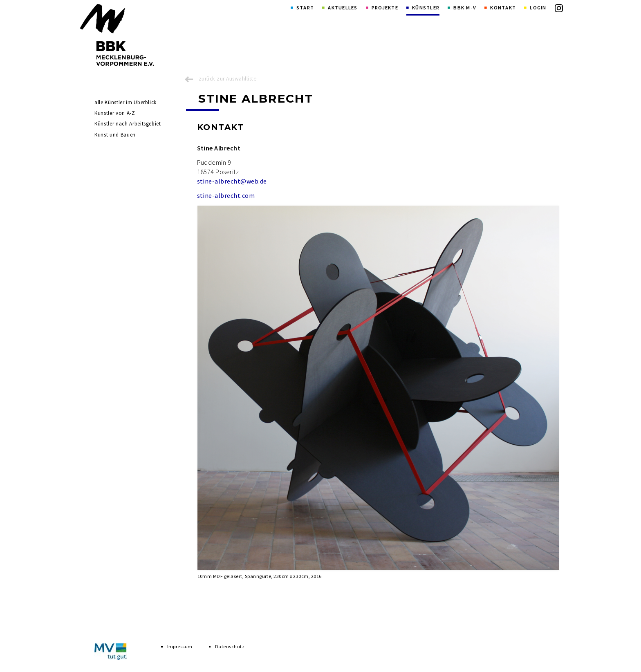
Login (538, 8)
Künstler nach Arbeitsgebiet (128, 124)
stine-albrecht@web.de (232, 181)
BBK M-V (465, 8)
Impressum (180, 646)
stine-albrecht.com (226, 195)
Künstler (426, 8)
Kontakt (503, 8)
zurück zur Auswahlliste (228, 79)
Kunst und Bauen (115, 135)
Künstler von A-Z (115, 113)
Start (305, 8)
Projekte (385, 8)
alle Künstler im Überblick (126, 102)
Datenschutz (230, 646)
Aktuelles (343, 8)
